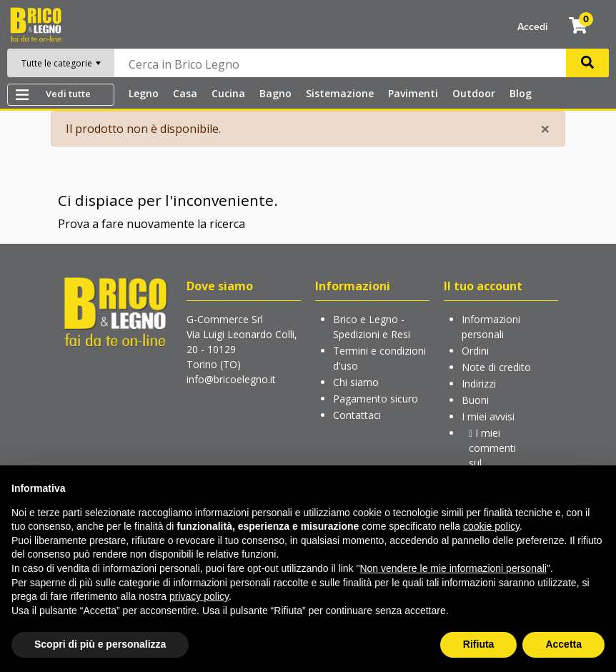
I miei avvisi (488, 416)
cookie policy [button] (491, 526)
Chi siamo (356, 382)
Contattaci (357, 415)
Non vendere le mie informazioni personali (453, 568)
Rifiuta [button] (479, 644)
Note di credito (496, 367)
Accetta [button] (563, 644)
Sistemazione (340, 93)
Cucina (228, 93)
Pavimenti (413, 93)
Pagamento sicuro (376, 399)
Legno (144, 93)
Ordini (475, 351)
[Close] (545, 129)
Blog (521, 93)
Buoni (475, 400)
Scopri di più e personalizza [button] (100, 644)
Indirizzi (479, 384)
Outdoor (474, 93)
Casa (185, 93)
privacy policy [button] (199, 596)
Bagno (275, 93)
